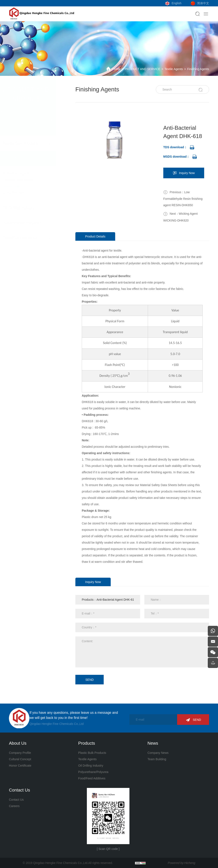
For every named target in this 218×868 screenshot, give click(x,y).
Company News (158, 753)
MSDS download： (177, 157)
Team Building (157, 759)
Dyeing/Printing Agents (30, 180)
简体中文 (203, 3)
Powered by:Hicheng (181, 863)
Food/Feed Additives (32, 238)
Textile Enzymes (26, 193)
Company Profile (20, 753)
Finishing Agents (198, 69)
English (176, 3)
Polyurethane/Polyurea (34, 223)
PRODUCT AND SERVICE (143, 69)
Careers (14, 806)
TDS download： (176, 147)
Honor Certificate (20, 766)
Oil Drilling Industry (31, 208)
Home (116, 69)
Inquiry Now (187, 173)
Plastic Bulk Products (33, 143)
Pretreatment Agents (29, 173)
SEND (90, 680)
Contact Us (16, 800)
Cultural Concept (20, 759)
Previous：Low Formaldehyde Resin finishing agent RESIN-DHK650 (183, 199)
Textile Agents (174, 69)
